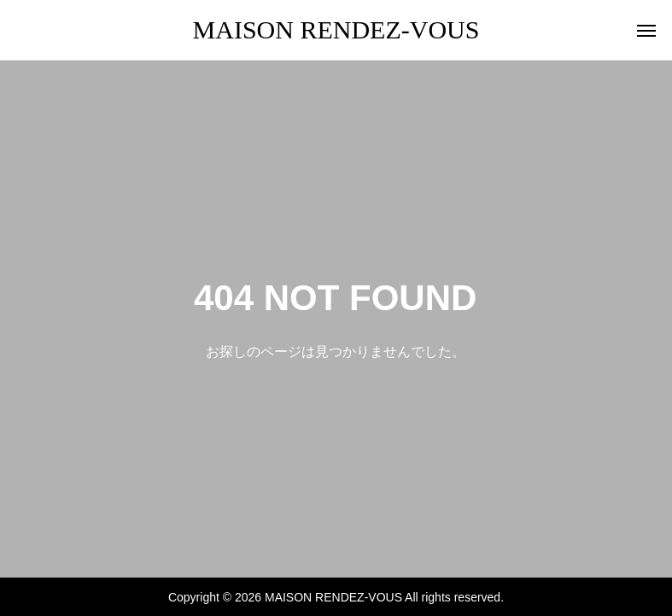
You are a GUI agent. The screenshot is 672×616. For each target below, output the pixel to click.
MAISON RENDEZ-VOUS (336, 29)
